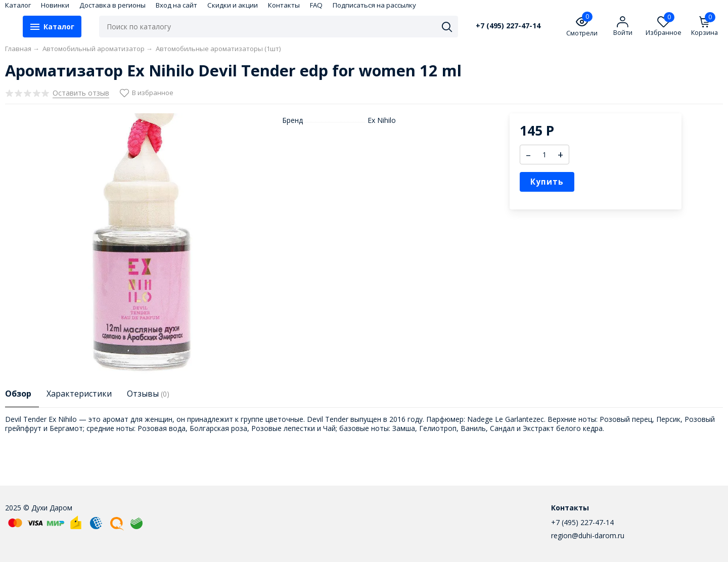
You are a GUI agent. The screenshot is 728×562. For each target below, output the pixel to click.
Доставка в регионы (112, 5)
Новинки (55, 5)
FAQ (316, 5)
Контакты (284, 5)
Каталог (18, 5)
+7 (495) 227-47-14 (508, 26)
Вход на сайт (176, 5)
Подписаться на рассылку (374, 5)
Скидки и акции (233, 5)
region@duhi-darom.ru (588, 535)
